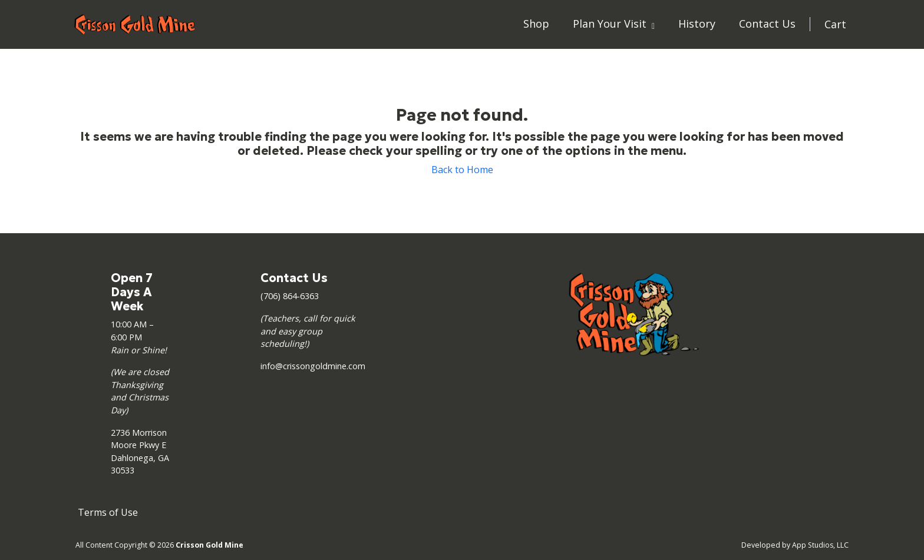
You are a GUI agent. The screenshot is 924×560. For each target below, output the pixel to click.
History (697, 24)
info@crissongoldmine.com (313, 366)
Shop (536, 24)
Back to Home (462, 170)
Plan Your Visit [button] (611, 24)
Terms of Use (108, 512)
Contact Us (767, 24)
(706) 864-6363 (290, 296)
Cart (835, 24)
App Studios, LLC (820, 545)
